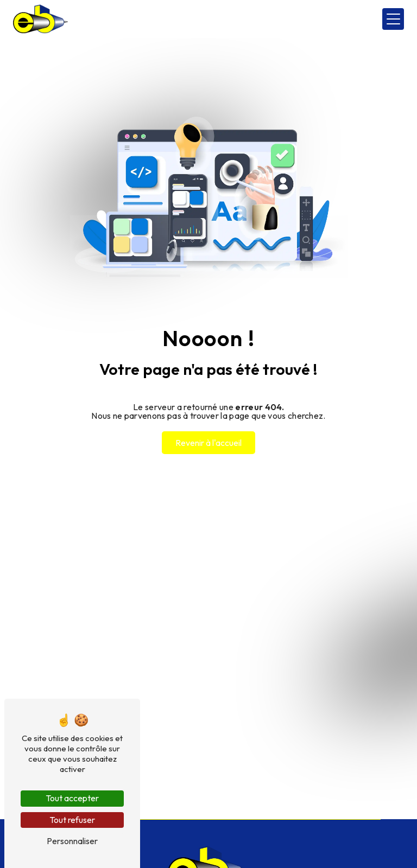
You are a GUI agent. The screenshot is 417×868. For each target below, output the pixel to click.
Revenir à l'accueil (208, 443)
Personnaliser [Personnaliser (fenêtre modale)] (72, 841)
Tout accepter (72, 798)
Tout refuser (72, 820)
